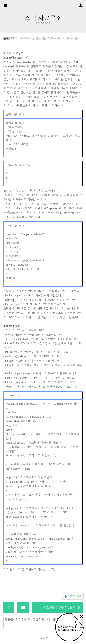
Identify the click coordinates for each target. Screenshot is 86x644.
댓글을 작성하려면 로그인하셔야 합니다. (44, 623)
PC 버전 (43, 638)
